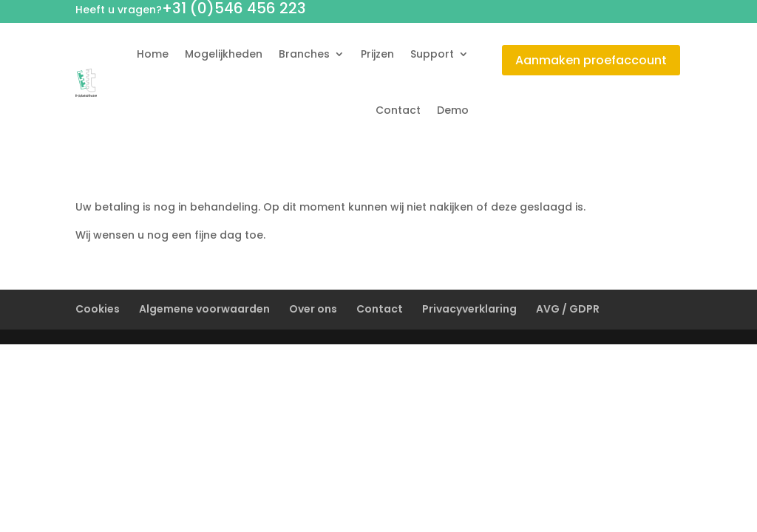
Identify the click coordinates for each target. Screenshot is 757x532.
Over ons (313, 309)
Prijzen (377, 54)
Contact (398, 110)
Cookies (98, 309)
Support (432, 54)
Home (153, 54)
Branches (304, 54)
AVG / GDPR (568, 309)
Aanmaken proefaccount (591, 60)
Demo (453, 110)
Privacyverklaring (469, 309)
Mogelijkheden (224, 54)
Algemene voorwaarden (204, 309)
